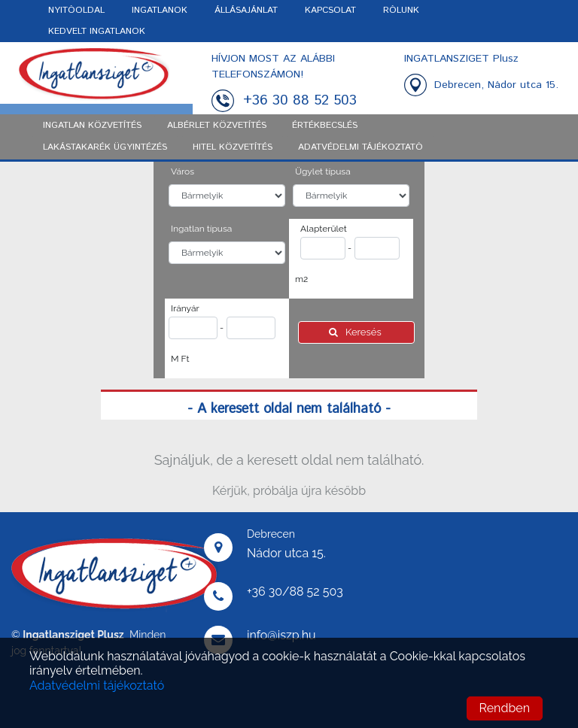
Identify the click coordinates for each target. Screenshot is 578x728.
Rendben (505, 708)
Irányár (185, 308)
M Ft (180, 359)
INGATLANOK (160, 10)
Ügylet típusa (323, 171)
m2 (301, 279)
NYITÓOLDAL (76, 10)
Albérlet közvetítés (217, 125)
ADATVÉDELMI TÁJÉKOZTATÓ (360, 147)
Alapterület (324, 229)
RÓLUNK (401, 10)
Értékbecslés (325, 125)
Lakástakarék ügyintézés (105, 147)
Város (183, 171)
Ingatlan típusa (201, 229)
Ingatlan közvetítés (92, 125)
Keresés (356, 332)
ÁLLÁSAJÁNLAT (246, 10)
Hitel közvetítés (233, 147)
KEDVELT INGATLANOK (97, 31)
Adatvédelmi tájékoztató (97, 686)
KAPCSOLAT (330, 10)
